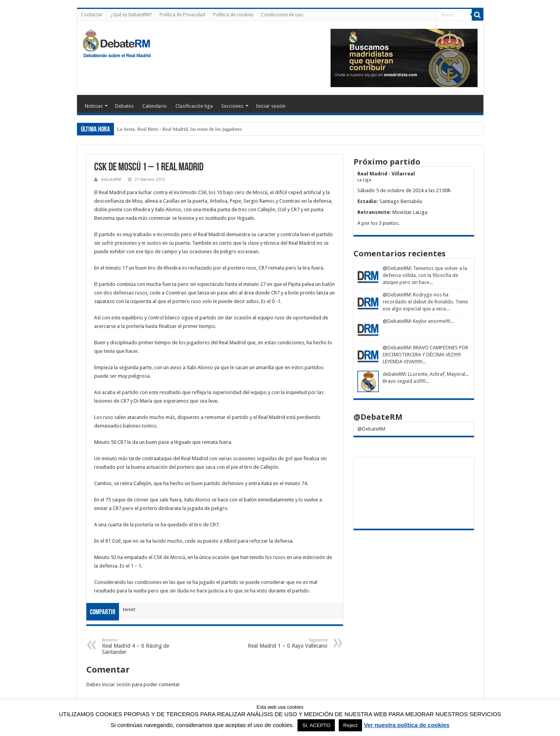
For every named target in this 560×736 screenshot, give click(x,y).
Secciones (232, 106)
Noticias (94, 106)
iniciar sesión (116, 684)
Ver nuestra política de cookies (407, 725)
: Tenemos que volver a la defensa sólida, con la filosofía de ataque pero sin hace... (425, 275)
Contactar (92, 15)
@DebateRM (397, 268)
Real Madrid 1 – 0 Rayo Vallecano (288, 643)
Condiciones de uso (282, 15)
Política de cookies (233, 15)
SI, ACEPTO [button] (316, 725)
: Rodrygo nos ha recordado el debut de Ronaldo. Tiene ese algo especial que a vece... (425, 302)
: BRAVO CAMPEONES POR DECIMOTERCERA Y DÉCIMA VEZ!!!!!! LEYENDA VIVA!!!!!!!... (425, 355)
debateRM (111, 180)
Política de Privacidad (182, 15)
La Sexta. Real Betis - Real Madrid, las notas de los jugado (177, 129)
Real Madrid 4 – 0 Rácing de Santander (142, 646)
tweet (129, 609)
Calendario (155, 106)
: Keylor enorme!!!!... (432, 321)
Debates (124, 106)
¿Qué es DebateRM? (131, 15)
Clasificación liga (194, 106)
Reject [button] (351, 725)
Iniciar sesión (271, 106)
